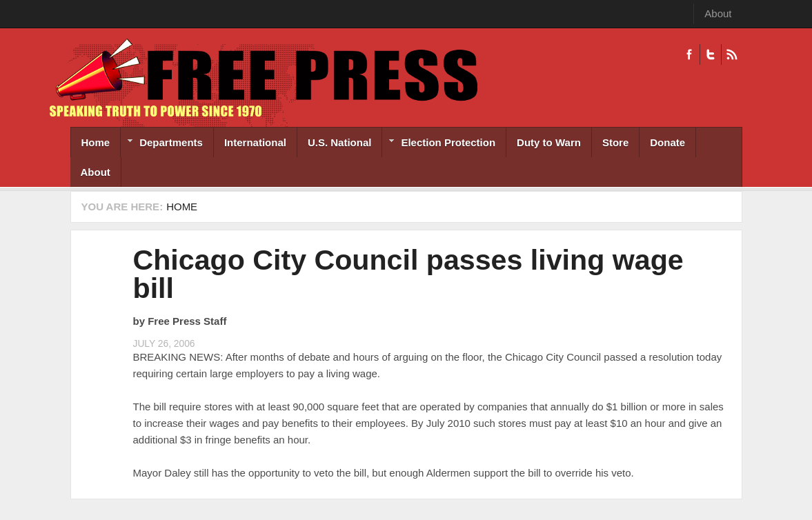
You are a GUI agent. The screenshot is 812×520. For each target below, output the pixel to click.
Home (96, 142)
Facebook (689, 54)
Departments (162, 144)
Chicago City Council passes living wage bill (408, 274)
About (718, 13)
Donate (667, 142)
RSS (732, 54)
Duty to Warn (549, 142)
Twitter (710, 54)
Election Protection (439, 144)
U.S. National (340, 142)
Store (615, 142)
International (255, 142)
